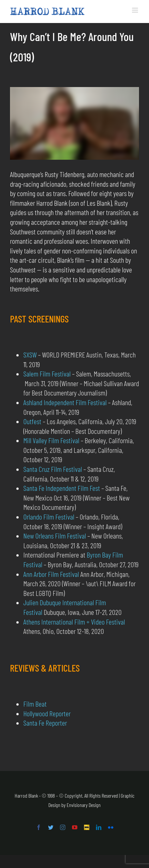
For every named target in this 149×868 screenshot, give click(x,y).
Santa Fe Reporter (45, 723)
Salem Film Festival (47, 373)
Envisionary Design (84, 805)
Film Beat (35, 704)
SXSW (30, 354)
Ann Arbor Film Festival (51, 574)
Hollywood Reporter (47, 713)
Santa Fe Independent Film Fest (62, 488)
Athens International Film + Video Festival (74, 622)
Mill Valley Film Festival (51, 440)
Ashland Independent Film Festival (65, 402)
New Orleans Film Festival (55, 536)
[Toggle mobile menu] (135, 10)
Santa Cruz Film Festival (53, 469)
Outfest (32, 421)
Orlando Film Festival (49, 517)
